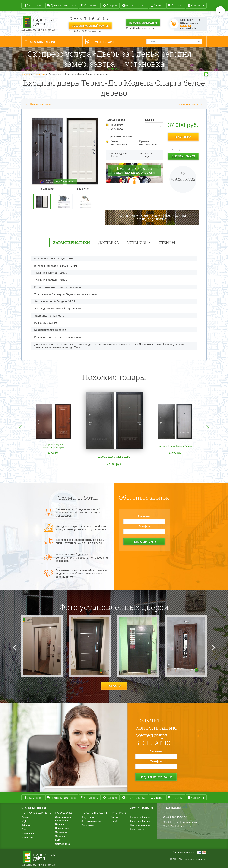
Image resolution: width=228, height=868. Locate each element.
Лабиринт (27, 825)
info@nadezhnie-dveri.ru (141, 28)
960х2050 (117, 129)
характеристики (71, 243)
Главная (26, 74)
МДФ (58, 840)
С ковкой (60, 836)
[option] (43, 202)
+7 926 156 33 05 (91, 18)
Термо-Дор (39, 74)
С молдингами (63, 844)
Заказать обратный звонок (90, 26)
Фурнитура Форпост (140, 821)
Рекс (24, 829)
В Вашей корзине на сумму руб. (190, 24)
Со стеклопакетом (91, 821)
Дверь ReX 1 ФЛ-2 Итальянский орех (53, 446)
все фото (114, 686)
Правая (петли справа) (149, 143)
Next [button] (208, 428)
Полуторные (88, 817)
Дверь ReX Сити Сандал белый (175, 446)
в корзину (183, 137)
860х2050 (117, 125)
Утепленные (88, 825)
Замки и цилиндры (140, 825)
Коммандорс (28, 833)
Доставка (109, 243)
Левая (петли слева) (119, 143)
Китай (114, 821)
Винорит (60, 824)
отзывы (167, 243)
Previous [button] (20, 428)
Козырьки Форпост (140, 817)
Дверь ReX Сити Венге (114, 457)
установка (139, 243)
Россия (115, 817)
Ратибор (26, 817)
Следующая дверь (188, 104)
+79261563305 (183, 179)
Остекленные (62, 828)
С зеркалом (61, 832)
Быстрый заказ (183, 156)
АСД (24, 821)
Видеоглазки (137, 829)
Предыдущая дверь (41, 104)
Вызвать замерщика (143, 23)
